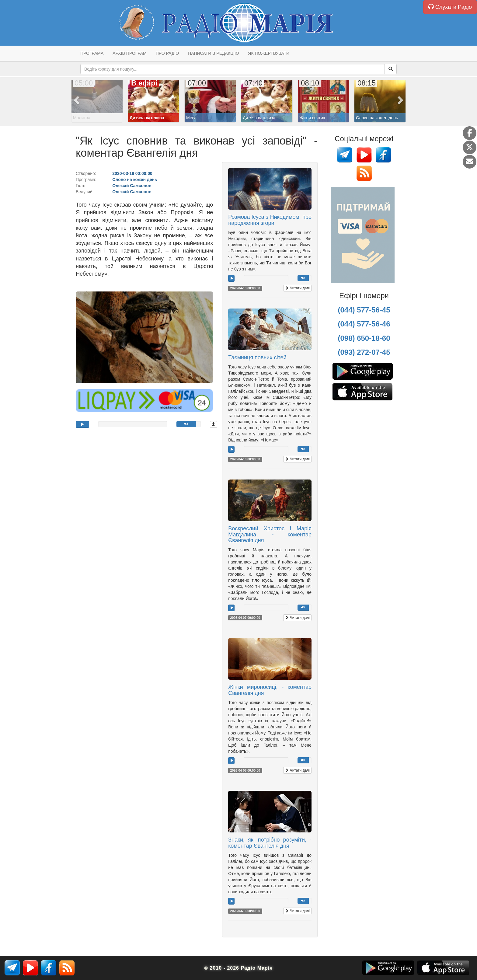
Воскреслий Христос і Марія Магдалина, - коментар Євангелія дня (270, 535)
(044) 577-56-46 (364, 324)
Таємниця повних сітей (257, 357)
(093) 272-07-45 (364, 352)
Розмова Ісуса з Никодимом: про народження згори (270, 220)
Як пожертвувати (269, 53)
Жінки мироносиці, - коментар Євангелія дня (270, 690)
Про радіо (167, 53)
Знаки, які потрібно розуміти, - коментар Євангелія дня (270, 843)
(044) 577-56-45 (364, 310)
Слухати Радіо (450, 7)
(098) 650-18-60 (364, 338)
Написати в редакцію (213, 53)
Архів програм (129, 53)
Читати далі (297, 288)
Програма (92, 53)
